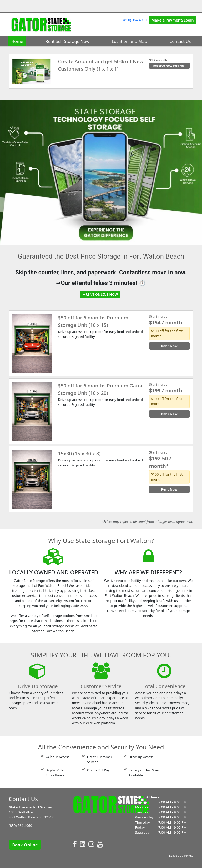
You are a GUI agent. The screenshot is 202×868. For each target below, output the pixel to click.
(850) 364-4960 (135, 20)
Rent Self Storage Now (67, 41)
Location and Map (130, 41)
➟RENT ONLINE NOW (100, 294)
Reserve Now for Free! (169, 65)
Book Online (25, 845)
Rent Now (169, 346)
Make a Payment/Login (173, 20)
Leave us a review (181, 856)
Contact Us (180, 41)
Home (17, 41)
